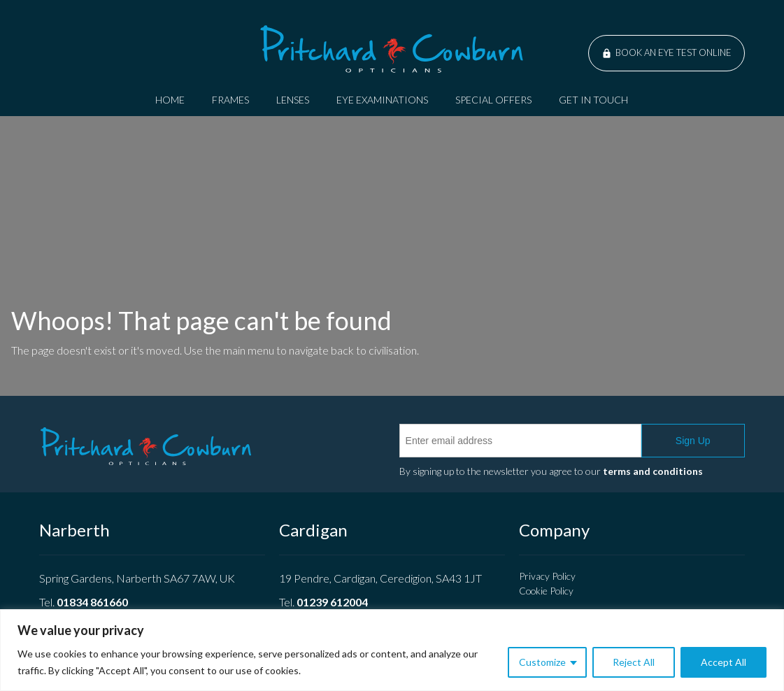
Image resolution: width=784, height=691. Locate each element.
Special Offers (493, 100)
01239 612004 (332, 602)
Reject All (634, 662)
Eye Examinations (382, 100)
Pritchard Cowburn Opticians (392, 49)
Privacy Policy (547, 576)
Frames (230, 100)
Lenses (293, 100)
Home (170, 100)
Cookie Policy (546, 591)
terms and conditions (653, 471)
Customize (542, 662)
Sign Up (693, 441)
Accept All (724, 662)
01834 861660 (92, 602)
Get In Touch (593, 100)
